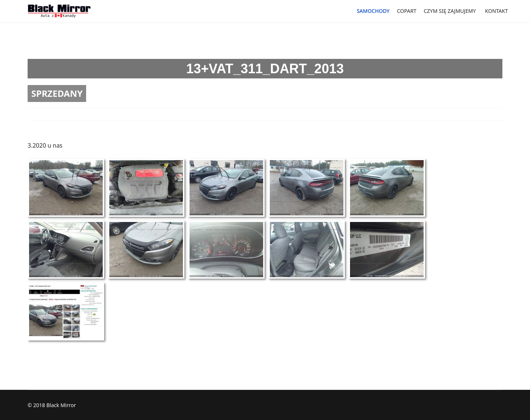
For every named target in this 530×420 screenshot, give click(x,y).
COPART (407, 11)
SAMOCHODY (373, 11)
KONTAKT (497, 11)
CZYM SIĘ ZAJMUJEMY (450, 11)
